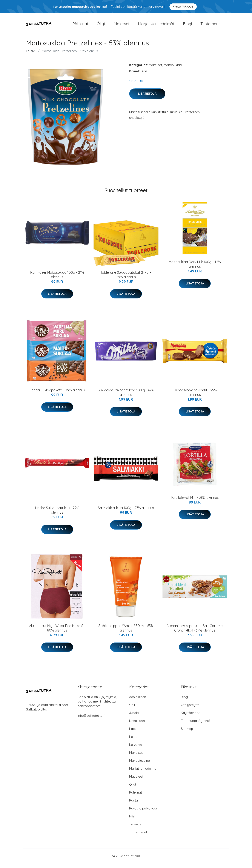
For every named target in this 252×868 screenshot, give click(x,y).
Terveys (135, 829)
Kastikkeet (137, 725)
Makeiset (122, 26)
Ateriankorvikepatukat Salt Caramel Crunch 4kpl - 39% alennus (195, 633)
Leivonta (136, 749)
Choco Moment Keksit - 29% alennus (195, 397)
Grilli (132, 710)
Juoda (134, 717)
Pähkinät (80, 26)
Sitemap (187, 733)
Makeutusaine (140, 765)
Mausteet (136, 781)
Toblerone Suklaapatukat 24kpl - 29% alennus (126, 279)
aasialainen (138, 702)
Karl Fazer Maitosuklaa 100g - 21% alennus (57, 279)
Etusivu (31, 56)
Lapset (134, 733)
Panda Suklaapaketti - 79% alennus (57, 395)
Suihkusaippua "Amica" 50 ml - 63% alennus (126, 633)
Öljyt (101, 26)
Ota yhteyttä (190, 710)
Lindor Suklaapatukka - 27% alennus (57, 515)
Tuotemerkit (211, 26)
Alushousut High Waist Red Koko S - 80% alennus (57, 633)
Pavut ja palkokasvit (144, 813)
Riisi (132, 821)
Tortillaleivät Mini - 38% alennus (195, 502)
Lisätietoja (147, 98)
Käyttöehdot (190, 717)
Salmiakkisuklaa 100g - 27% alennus (126, 513)
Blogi (187, 26)
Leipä (133, 741)
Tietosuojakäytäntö (196, 725)
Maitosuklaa (173, 70)
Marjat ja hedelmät (156, 26)
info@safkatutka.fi (91, 720)
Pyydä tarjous (183, 7)
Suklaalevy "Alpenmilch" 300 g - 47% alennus (126, 397)
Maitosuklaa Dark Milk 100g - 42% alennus (195, 269)
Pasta (134, 805)
